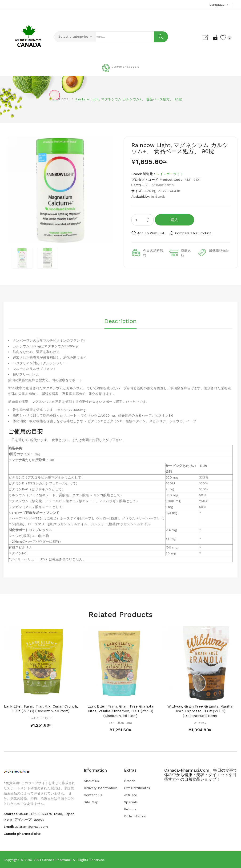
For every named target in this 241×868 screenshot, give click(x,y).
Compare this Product (195, 233)
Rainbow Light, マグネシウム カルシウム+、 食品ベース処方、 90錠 (129, 99)
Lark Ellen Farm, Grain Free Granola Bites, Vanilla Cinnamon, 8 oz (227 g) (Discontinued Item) (120, 711)
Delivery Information (100, 788)
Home (64, 99)
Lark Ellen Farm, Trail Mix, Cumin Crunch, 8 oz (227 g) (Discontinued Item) (41, 709)
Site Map (91, 802)
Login (214, 37)
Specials (131, 802)
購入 (175, 220)
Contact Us (93, 795)
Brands (130, 781)
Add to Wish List (151, 233)
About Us (91, 781)
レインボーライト (170, 174)
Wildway (200, 723)
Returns (130, 809)
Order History (135, 816)
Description (120, 320)
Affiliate (131, 795)
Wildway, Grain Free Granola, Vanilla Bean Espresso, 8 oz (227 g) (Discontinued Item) (200, 711)
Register (205, 37)
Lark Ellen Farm (41, 718)
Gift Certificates (137, 788)
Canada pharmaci (56, 860)
